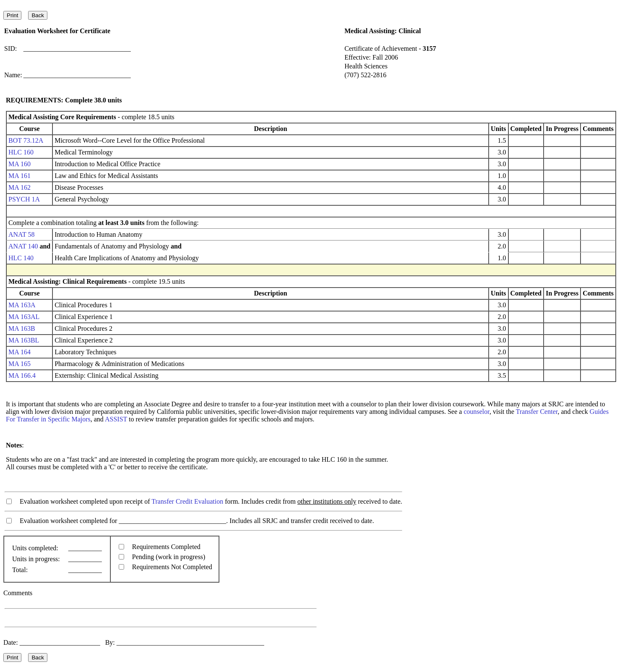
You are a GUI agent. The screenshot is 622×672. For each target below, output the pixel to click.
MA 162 (20, 187)
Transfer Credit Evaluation (187, 501)
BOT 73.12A (26, 140)
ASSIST (116, 419)
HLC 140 (21, 258)
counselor (476, 412)
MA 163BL (24, 340)
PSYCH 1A (24, 199)
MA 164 (20, 352)
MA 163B (22, 328)
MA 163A (22, 305)
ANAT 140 (23, 246)
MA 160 (20, 164)
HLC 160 (21, 152)
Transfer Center (537, 412)
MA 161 (20, 176)
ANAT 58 (21, 234)
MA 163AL (24, 317)
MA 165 (20, 364)
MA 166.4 (22, 375)
